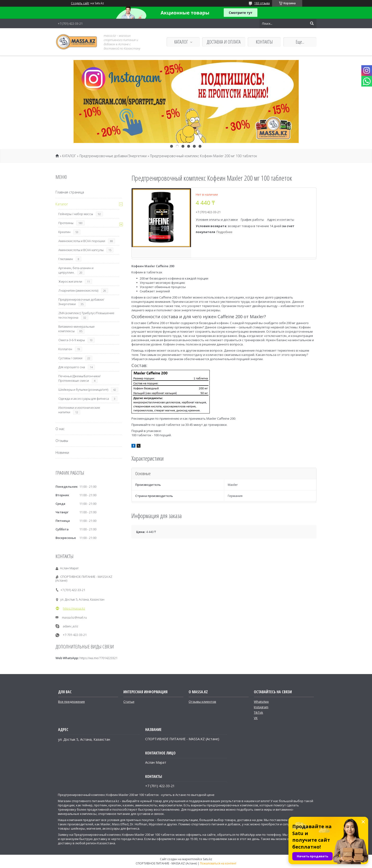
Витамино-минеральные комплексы (77, 329)
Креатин (64, 232)
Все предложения (71, 702)
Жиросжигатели (70, 281)
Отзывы (62, 441)
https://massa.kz (74, 608)
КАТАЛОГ (181, 42)
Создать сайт (80, 3)
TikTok (258, 712)
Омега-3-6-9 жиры (72, 340)
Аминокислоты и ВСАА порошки (82, 241)
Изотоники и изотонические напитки (79, 410)
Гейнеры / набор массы (76, 214)
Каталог (62, 204)
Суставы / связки (70, 358)
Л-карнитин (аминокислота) (78, 290)
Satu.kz (207, 859)
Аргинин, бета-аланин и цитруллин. (76, 270)
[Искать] (312, 23)
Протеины (66, 223)
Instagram (261, 707)
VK (256, 718)
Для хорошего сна (72, 367)
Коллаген (65, 349)
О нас (60, 429)
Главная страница (70, 192)
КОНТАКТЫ (264, 42)
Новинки (62, 452)
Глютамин (66, 259)
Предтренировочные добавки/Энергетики (113, 156)
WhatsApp (261, 702)
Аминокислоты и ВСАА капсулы (81, 250)
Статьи (129, 702)
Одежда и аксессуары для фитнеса (84, 399)
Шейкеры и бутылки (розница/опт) (83, 390)
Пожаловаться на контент (218, 863)
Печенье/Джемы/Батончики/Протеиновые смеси (79, 378)
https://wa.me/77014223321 (98, 658)
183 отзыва (262, 3)
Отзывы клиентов (202, 702)
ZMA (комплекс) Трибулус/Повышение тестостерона (86, 315)
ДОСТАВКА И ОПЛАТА (224, 42)
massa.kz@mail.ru (74, 617)
